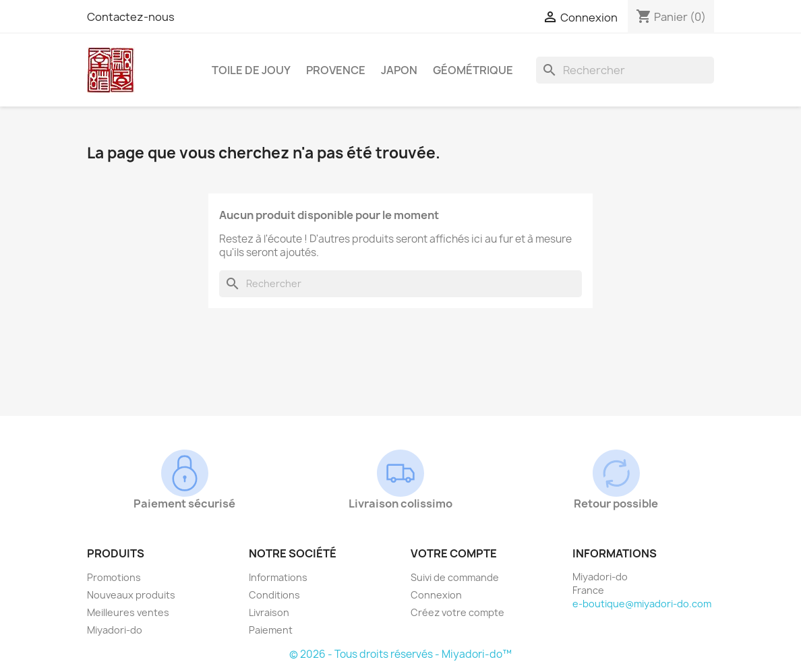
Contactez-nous (131, 17)
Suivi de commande (455, 577)
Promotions (114, 577)
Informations (278, 577)
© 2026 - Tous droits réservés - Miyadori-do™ (400, 654)
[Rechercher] (625, 70)
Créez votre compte (457, 612)
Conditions (274, 595)
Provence (336, 70)
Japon (399, 70)
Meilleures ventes (128, 612)
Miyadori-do (115, 630)
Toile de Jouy (251, 70)
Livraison (269, 612)
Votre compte (454, 553)
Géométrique (473, 70)
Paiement (271, 630)
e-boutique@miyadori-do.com (642, 604)
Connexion (436, 595)
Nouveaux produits (131, 595)
